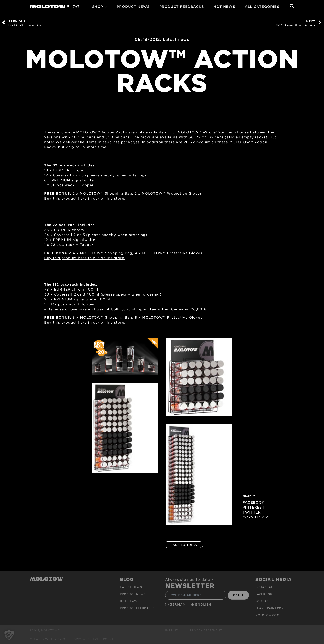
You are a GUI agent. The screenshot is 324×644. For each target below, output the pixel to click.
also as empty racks (246, 137)
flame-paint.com (270, 608)
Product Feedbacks (182, 6)
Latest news (176, 39)
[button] (9, 635)
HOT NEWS (224, 6)
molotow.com (267, 615)
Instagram (265, 587)
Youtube (263, 601)
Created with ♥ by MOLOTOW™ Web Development (72, 639)
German (178, 604)
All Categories (262, 6)
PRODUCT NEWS (133, 6)
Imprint (172, 630)
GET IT (238, 595)
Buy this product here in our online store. (85, 198)
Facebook (264, 594)
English (204, 604)
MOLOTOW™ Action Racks (102, 132)
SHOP (98, 6)
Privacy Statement (206, 630)
